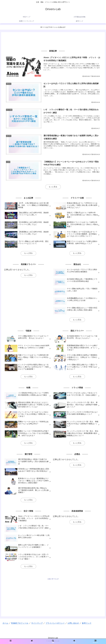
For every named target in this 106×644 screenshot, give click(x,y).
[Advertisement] (53, 41)
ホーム (5, 623)
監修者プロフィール (20, 623)
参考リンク (87, 623)
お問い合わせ (73, 623)
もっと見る (53, 187)
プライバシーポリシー (55, 623)
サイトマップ (37, 623)
